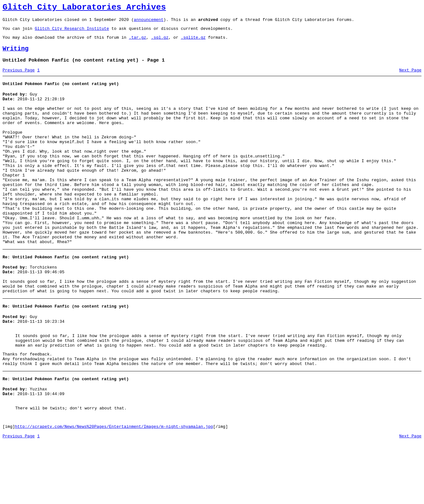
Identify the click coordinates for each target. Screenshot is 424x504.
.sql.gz (160, 42)
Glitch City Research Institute (72, 32)
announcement (149, 22)
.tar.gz (138, 42)
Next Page (410, 78)
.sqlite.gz (193, 42)
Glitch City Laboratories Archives (84, 8)
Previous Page (19, 78)
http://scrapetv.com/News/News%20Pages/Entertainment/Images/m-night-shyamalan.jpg (114, 487)
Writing (16, 54)
